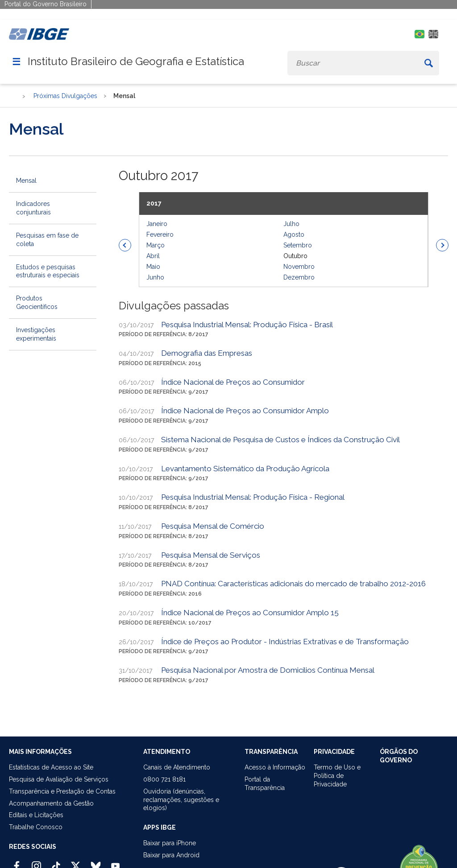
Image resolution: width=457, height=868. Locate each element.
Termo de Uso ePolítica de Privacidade (337, 776)
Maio (153, 267)
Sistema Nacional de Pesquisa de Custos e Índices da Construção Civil (280, 440)
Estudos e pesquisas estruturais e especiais (48, 271)
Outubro (295, 256)
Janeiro (157, 224)
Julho (291, 224)
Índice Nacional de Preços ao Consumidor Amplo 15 (250, 613)
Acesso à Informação (275, 767)
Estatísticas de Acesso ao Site (51, 767)
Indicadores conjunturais (33, 208)
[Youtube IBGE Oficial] (115, 862)
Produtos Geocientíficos (37, 302)
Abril (153, 256)
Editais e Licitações (36, 815)
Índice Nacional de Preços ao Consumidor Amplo (245, 411)
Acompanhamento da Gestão (51, 803)
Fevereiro (160, 234)
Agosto (294, 234)
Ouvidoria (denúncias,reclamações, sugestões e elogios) (181, 800)
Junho (155, 277)
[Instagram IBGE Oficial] (36, 862)
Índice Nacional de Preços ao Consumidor (233, 382)
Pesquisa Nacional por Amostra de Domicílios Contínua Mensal (268, 670)
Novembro (299, 267)
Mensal (26, 181)
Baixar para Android (171, 855)
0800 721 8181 (164, 779)
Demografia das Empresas (207, 353)
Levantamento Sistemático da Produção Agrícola (245, 469)
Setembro (298, 245)
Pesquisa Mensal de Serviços (211, 555)
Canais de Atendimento (177, 767)
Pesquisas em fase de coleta (47, 240)
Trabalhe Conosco (36, 827)
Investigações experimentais (36, 334)
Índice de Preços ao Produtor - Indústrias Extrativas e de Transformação (285, 642)
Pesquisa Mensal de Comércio (213, 526)
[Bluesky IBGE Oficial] (96, 862)
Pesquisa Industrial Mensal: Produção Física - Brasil (247, 325)
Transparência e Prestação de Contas (62, 791)
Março (156, 245)
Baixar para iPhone (170, 843)
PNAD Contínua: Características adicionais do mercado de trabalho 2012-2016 (293, 584)
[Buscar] (428, 63)
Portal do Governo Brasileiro (46, 4)
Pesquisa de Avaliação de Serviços (59, 779)
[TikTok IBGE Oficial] (56, 862)
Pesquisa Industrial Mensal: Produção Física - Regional (253, 497)
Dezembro (299, 277)
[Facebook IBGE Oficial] (17, 862)
